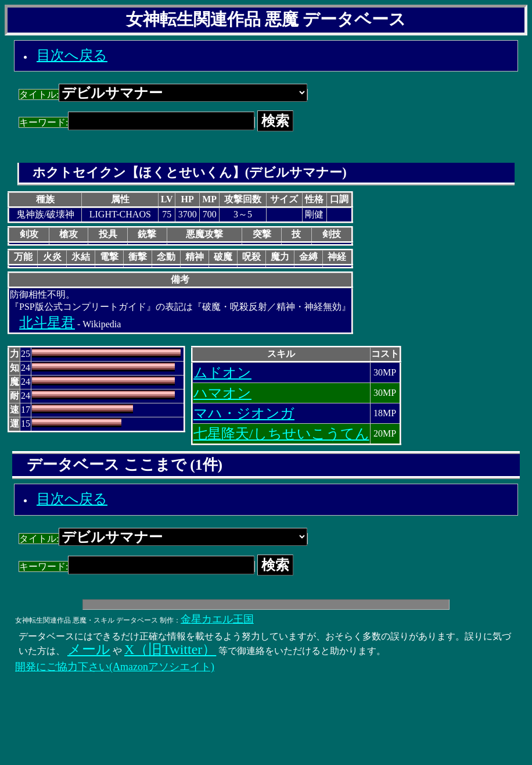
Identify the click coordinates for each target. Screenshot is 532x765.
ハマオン (222, 393)
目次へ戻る (72, 55)
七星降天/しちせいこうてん (281, 434)
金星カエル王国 (217, 619)
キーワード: (137, 122)
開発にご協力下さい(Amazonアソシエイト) (115, 667)
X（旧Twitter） (170, 649)
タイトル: (163, 94)
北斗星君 (47, 323)
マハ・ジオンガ (244, 413)
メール (89, 649)
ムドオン (222, 373)
